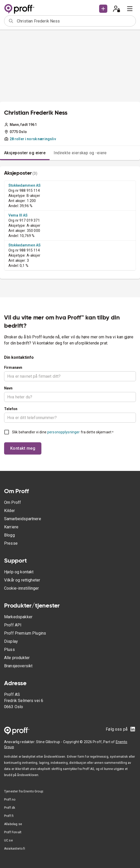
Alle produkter (17, 658)
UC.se (8, 840)
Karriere (11, 527)
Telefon (11, 409)
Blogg (9, 535)
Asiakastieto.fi (15, 849)
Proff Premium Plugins (25, 633)
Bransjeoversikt (18, 666)
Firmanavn (13, 367)
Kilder (9, 511)
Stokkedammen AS (25, 185)
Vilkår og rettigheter (22, 580)
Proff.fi (9, 816)
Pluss (9, 650)
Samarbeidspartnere (23, 519)
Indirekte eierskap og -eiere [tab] (80, 153)
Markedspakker (18, 617)
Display (11, 641)
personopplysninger (63, 432)
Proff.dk (10, 808)
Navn (8, 388)
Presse (11, 543)
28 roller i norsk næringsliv (33, 139)
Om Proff (13, 502)
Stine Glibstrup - (50, 742)
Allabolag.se (13, 824)
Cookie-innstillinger (21, 588)
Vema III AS (18, 215)
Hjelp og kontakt (19, 572)
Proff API (13, 625)
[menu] (130, 9)
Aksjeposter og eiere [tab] (25, 153)
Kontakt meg (23, 448)
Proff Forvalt (13, 832)
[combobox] (75, 21)
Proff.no (10, 800)
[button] (103, 9)
